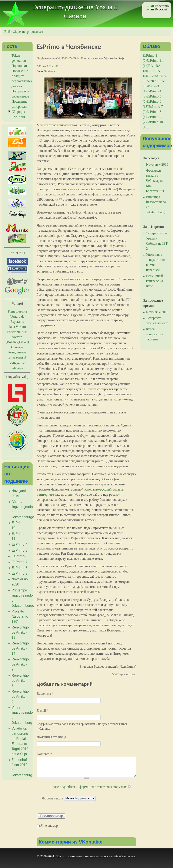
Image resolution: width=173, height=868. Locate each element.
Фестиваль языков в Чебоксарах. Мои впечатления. (155, 181)
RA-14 (151, 71)
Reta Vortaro (17, 327)
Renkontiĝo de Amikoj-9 (20, 697)
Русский (159, 9)
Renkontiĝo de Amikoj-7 (20, 664)
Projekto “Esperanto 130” (20, 616)
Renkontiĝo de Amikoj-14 (20, 648)
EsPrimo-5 (19, 550)
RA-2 (150, 76)
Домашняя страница (51, 737)
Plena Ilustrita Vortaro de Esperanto (17, 316)
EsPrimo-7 (19, 562)
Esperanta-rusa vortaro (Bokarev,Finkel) (17, 337)
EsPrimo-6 (19, 556)
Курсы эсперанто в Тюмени (154, 334)
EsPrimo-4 (19, 544)
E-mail (43, 711)
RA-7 (148, 81)
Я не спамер (49, 826)
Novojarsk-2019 (157, 164)
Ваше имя (45, 694)
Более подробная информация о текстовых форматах (89, 787)
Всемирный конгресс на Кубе (154, 281)
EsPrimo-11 (53, 66)
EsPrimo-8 (19, 568)
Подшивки (19, 66)
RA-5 (157, 76)
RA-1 (152, 66)
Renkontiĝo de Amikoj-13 (20, 632)
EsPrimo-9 (19, 573)
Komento (44, 754)
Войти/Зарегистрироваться (24, 32)
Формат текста (53, 798)
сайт (116, 856)
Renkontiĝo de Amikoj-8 (20, 681)
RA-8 (156, 81)
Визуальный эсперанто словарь (17, 362)
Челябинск (50, 71)
